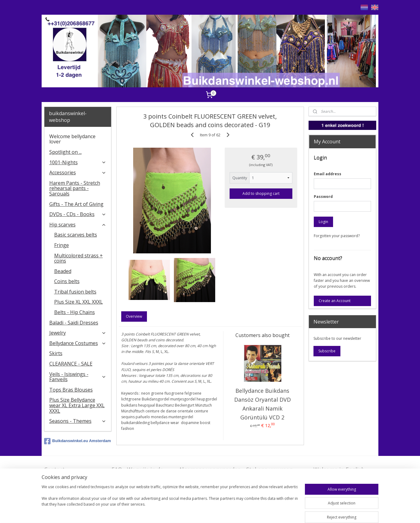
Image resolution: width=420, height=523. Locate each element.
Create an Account (335, 301)
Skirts (56, 353)
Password (323, 197)
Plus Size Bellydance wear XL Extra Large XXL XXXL (77, 405)
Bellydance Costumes (78, 343)
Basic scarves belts (76, 235)
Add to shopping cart (261, 193)
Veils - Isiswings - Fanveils (78, 377)
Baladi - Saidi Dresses (74, 323)
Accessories (78, 172)
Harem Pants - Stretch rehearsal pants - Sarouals (75, 188)
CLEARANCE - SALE (71, 364)
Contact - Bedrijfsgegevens (67, 473)
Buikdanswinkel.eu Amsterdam (78, 441)
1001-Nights (78, 162)
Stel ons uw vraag (269, 469)
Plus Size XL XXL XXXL (79, 302)
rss (226, 512)
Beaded (63, 271)
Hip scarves (78, 225)
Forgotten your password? (337, 236)
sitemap (213, 512)
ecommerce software (250, 512)
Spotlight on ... (66, 152)
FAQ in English (332, 479)
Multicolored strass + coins (79, 258)
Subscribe (327, 351)
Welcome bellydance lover (72, 139)
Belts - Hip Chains (75, 312)
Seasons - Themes (78, 421)
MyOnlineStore (304, 512)
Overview (134, 316)
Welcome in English (339, 469)
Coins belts (67, 281)
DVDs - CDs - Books (78, 214)
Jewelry (78, 333)
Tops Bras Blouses (71, 390)
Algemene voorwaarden (210, 469)
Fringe (62, 245)
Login (323, 222)
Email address (328, 174)
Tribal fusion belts (75, 292)
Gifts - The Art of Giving (76, 204)
